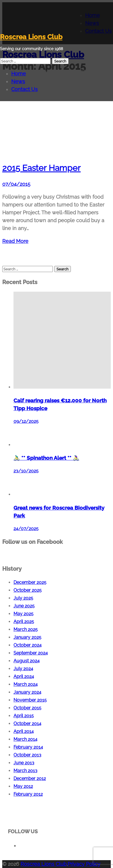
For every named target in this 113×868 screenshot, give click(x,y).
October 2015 (27, 708)
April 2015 (24, 716)
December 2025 (30, 582)
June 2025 (24, 606)
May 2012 (23, 786)
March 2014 (25, 739)
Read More (15, 241)
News (18, 81)
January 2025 (27, 637)
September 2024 (31, 653)
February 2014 (28, 747)
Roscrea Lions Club (31, 37)
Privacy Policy (84, 864)
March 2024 (26, 684)
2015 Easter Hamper (41, 168)
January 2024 (27, 692)
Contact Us (24, 89)
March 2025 (26, 629)
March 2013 (25, 771)
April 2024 (24, 676)
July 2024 (23, 669)
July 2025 (23, 598)
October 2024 (28, 645)
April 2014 (24, 731)
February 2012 (28, 794)
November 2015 (30, 700)
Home (19, 74)
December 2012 (30, 778)
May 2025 (23, 614)
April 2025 (24, 622)
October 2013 (27, 755)
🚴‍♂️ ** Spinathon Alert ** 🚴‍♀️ (46, 458)
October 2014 (27, 724)
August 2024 (27, 661)
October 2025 (28, 590)
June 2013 (24, 763)
